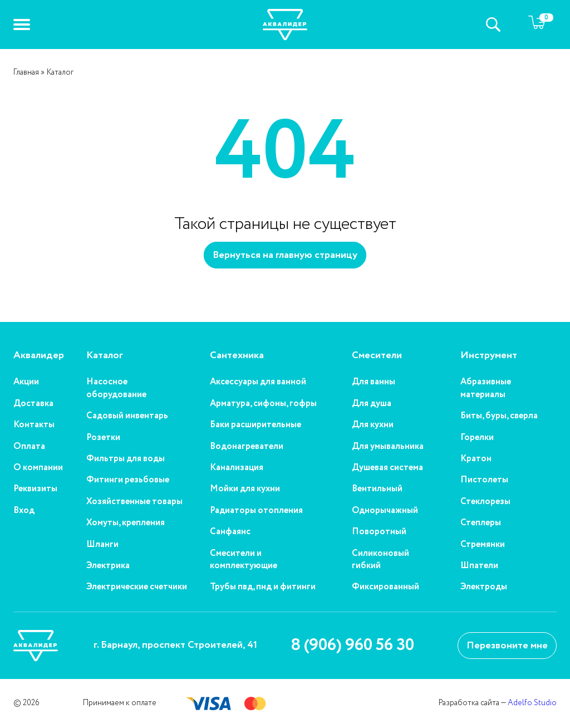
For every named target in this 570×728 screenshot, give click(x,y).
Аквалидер (39, 356)
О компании (38, 468)
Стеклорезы (485, 502)
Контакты (34, 425)
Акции (26, 382)
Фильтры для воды (126, 459)
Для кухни (373, 425)
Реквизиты (35, 489)
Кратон (476, 459)
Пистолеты (484, 480)
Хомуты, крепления (126, 523)
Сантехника (237, 356)
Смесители (377, 356)
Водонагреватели (247, 447)
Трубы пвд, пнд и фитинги (263, 587)
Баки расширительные (255, 425)
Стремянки (483, 545)
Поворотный (379, 532)
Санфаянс (230, 532)
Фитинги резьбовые (128, 480)
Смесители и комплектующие (244, 560)
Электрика (108, 566)
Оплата (29, 447)
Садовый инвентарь (127, 416)
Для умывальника (388, 447)
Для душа (372, 404)
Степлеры (481, 523)
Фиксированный (385, 587)
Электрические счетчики (137, 587)
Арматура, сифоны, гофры (263, 404)
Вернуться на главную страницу (285, 255)
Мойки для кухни (245, 489)
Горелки (477, 438)
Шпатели (479, 566)
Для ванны (374, 382)
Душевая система (387, 468)
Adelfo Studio (532, 703)
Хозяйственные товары (134, 502)
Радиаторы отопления (256, 511)
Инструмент (489, 356)
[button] (22, 25)
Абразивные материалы (486, 388)
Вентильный (377, 489)
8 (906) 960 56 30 (352, 646)
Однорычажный (385, 511)
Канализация (237, 468)
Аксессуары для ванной (258, 382)
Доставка (33, 404)
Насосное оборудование (116, 388)
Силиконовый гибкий (380, 560)
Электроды (484, 587)
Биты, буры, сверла (499, 416)
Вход (24, 511)
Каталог (105, 356)
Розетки (103, 438)
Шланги (102, 545)
